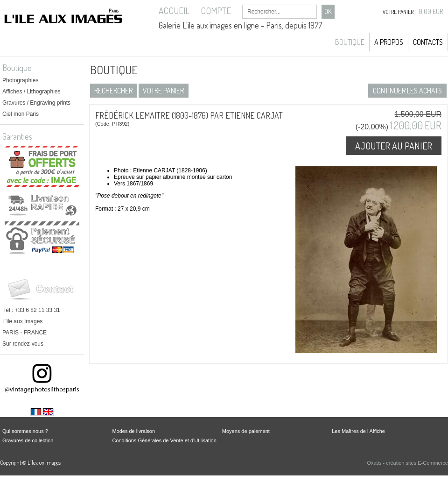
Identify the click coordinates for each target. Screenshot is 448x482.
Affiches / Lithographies (31, 92)
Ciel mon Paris (21, 114)
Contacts (428, 42)
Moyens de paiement (246, 431)
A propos (389, 42)
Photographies (20, 80)
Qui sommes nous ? (25, 431)
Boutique (350, 42)
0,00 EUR (431, 11)
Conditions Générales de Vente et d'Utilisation (164, 440)
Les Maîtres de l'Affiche (358, 431)
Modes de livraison (133, 431)
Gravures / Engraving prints (36, 103)
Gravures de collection (28, 440)
